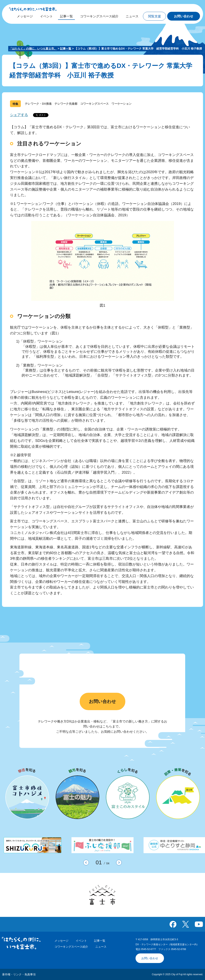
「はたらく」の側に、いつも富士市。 (33, 49)
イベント (81, 941)
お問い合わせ (102, 701)
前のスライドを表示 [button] (89, 863)
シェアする (19, 115)
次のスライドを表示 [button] (122, 863)
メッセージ (61, 941)
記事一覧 (66, 49)
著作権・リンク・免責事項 (19, 974)
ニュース (101, 947)
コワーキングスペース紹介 (71, 947)
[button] (154, 16)
